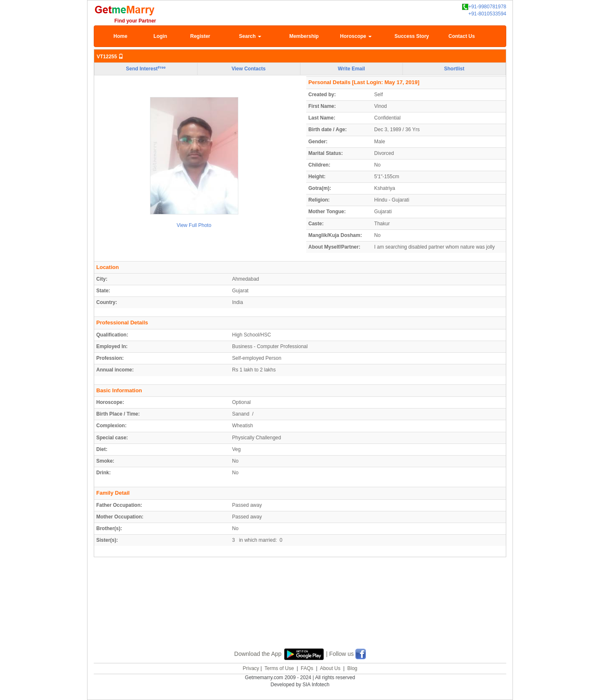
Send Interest (146, 69)
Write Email (351, 69)
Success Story (412, 36)
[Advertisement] (300, 612)
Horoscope (356, 36)
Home (120, 36)
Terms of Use (279, 668)
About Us (330, 668)
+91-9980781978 (484, 7)
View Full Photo (194, 225)
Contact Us (461, 36)
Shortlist (454, 69)
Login (160, 36)
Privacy (251, 668)
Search (250, 36)
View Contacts (249, 69)
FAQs (307, 668)
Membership (304, 36)
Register (200, 36)
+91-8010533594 (487, 14)
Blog (352, 668)
